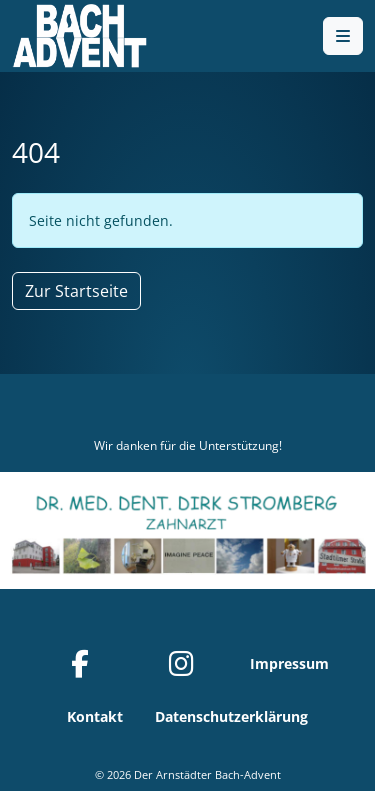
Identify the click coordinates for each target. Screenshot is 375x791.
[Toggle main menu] (343, 36)
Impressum (289, 663)
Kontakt (95, 716)
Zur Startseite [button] (76, 291)
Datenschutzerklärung (231, 716)
